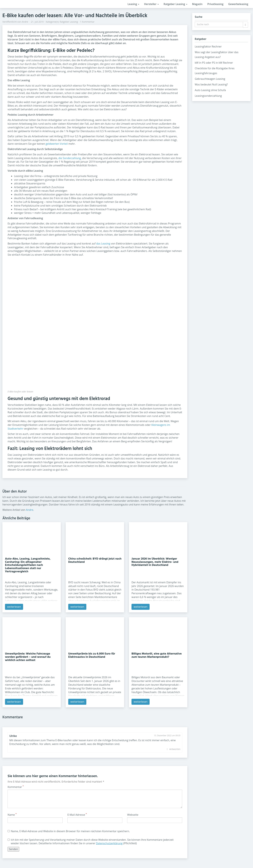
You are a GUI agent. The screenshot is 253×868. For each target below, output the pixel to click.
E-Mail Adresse (77, 815)
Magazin (197, 4)
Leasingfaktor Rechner (208, 47)
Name (12, 815)
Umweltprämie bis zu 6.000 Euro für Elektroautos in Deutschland (92, 655)
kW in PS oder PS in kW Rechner (214, 63)
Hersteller (151, 4)
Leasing (133, 4)
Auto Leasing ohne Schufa (210, 90)
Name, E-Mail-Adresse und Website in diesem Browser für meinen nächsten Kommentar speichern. (69, 831)
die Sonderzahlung (70, 158)
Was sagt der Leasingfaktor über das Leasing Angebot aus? (217, 55)
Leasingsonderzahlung (208, 96)
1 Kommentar (87, 22)
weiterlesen (14, 607)
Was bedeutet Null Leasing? (211, 84)
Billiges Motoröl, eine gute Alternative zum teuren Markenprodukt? (157, 655)
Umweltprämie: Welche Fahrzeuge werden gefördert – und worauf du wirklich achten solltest (28, 657)
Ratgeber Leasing (175, 4)
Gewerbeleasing (238, 4)
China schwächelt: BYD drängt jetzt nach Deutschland (95, 560)
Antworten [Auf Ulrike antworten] (175, 749)
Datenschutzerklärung (109, 843)
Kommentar (16, 787)
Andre (25, 22)
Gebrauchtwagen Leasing (210, 79)
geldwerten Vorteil (57, 144)
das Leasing (103, 244)
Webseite (133, 815)
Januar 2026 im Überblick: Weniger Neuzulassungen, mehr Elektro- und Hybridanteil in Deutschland (155, 562)
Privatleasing (215, 4)
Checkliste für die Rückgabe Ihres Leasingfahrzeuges (215, 71)
